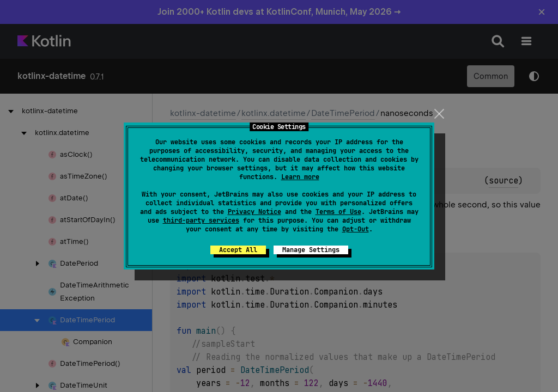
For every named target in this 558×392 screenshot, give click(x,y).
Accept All (238, 250)
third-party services (201, 220)
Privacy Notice (254, 212)
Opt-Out (356, 229)
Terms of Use (338, 212)
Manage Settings (311, 250)
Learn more (300, 177)
